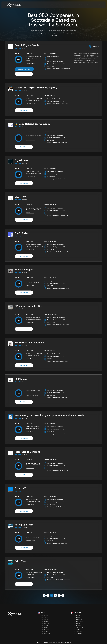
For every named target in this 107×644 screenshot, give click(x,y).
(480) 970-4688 (31, 577)
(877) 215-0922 (30, 176)
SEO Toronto (57, 642)
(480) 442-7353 (30, 359)
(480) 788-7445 (30, 140)
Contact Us (98, 5)
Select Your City (72, 5)
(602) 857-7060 (31, 541)
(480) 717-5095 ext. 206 (33, 395)
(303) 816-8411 (30, 213)
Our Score (82, 5)
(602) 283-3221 (30, 431)
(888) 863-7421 (30, 249)
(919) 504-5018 (30, 286)
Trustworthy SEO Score (53, 25)
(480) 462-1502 (30, 468)
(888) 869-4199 (30, 63)
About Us (90, 5)
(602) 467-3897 (30, 504)
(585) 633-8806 (30, 104)
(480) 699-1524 (30, 322)
